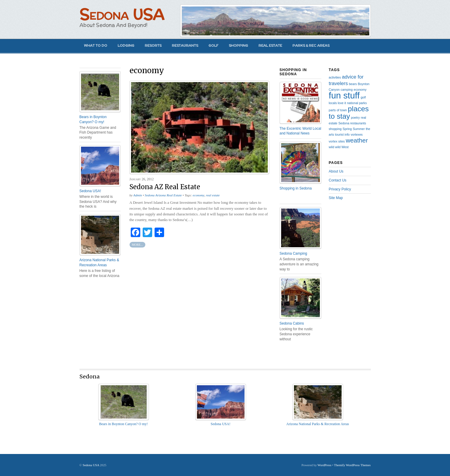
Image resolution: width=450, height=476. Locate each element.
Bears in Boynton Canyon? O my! (93, 119)
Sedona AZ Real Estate (165, 187)
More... (137, 245)
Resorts (153, 46)
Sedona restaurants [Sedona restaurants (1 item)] (352, 123)
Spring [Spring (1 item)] (347, 129)
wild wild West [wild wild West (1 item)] (339, 147)
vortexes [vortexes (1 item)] (356, 134)
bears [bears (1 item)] (353, 84)
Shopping (238, 46)
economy (198, 195)
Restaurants (185, 46)
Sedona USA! (90, 191)
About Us (336, 171)
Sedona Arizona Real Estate (163, 195)
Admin (138, 195)
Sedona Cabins (292, 323)
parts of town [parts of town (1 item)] (338, 110)
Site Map (336, 198)
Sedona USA (122, 14)
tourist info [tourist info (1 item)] (342, 134)
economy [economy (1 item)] (360, 90)
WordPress (324, 465)
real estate (213, 195)
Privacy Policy (340, 189)
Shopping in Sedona (296, 188)
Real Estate (270, 46)
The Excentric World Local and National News (300, 131)
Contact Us (338, 180)
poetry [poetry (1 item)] (355, 118)
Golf (213, 46)
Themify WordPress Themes (352, 465)
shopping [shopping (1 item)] (335, 129)
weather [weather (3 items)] (357, 140)
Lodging (126, 46)
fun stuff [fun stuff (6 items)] (344, 95)
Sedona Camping (293, 253)
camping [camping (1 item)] (347, 90)
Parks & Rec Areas (311, 46)
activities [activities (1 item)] (335, 77)
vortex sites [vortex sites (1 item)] (337, 141)
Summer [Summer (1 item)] (359, 129)
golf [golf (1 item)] (363, 97)
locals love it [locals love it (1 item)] (337, 103)
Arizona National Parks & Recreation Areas (99, 263)
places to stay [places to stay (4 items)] (349, 112)
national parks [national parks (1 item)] (357, 103)
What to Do (96, 46)
